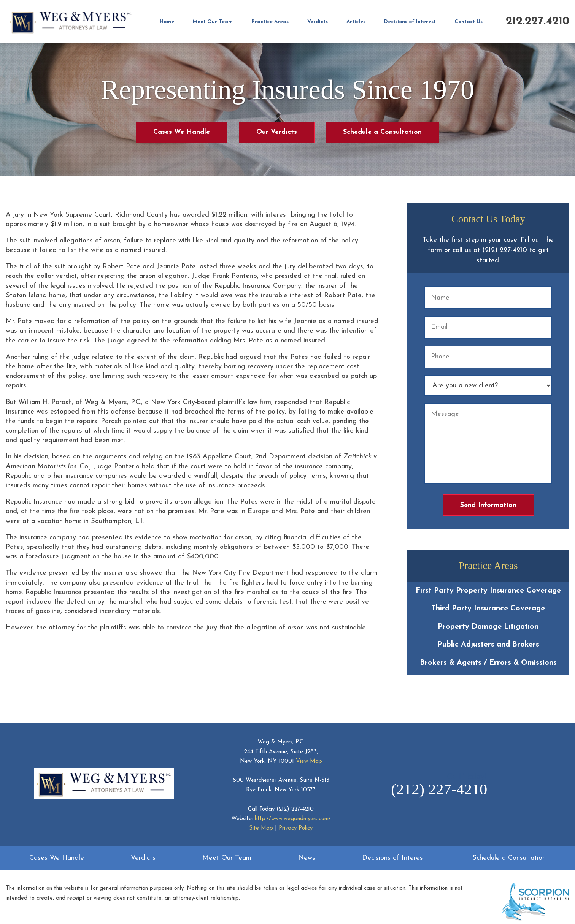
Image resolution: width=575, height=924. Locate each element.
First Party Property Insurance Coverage (488, 591)
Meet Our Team (213, 22)
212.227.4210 (538, 21)
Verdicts (318, 22)
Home (167, 22)
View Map (309, 762)
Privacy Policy (296, 828)
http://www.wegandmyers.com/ (293, 819)
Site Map (261, 828)
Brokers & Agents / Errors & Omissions (488, 663)
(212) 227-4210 (295, 809)
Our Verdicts (277, 132)
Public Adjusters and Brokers (488, 645)
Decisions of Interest (410, 22)
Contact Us (469, 22)
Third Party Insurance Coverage (488, 609)
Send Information (488, 505)
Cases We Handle (182, 132)
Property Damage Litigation (488, 627)
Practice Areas (270, 22)
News (307, 858)
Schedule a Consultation (382, 132)
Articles (356, 22)
